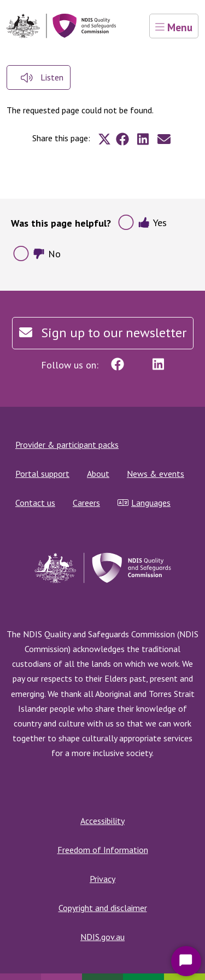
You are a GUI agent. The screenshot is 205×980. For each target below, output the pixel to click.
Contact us (35, 503)
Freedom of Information (103, 850)
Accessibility (102, 821)
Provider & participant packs (67, 445)
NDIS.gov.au (102, 937)
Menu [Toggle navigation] (174, 27)
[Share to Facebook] (122, 139)
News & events (156, 474)
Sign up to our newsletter (103, 333)
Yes (152, 223)
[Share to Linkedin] (143, 139)
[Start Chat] (186, 961)
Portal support (42, 474)
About (98, 474)
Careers (86, 503)
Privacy (102, 879)
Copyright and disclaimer (103, 908)
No (47, 254)
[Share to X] (104, 139)
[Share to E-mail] (164, 139)
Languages (144, 503)
